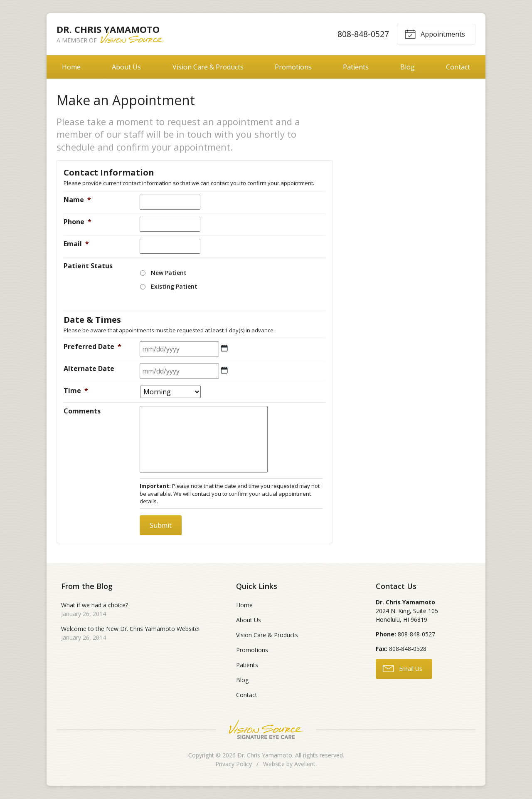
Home (71, 67)
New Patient (169, 273)
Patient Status (88, 266)
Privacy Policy (234, 764)
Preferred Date (92, 346)
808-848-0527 (363, 34)
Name (77, 200)
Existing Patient (174, 286)
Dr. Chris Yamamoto (265, 755)
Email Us (403, 668)
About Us (126, 67)
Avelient (305, 764)
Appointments (435, 34)
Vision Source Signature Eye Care (266, 729)
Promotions (293, 67)
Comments (82, 411)
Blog (408, 67)
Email (76, 244)
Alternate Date (89, 369)
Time (76, 391)
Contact (458, 67)
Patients (356, 67)
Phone (78, 222)
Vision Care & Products (208, 67)
